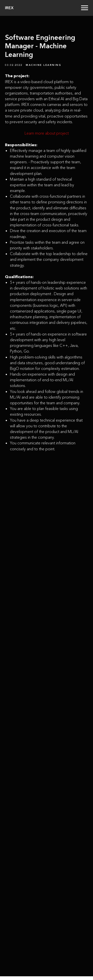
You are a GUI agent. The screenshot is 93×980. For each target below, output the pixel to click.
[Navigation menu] (85, 8)
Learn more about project (47, 133)
